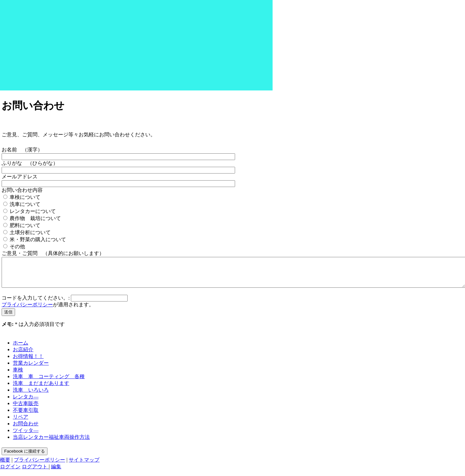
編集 (56, 472)
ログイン (10, 472)
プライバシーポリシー (27, 310)
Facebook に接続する (25, 457)
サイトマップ (84, 466)
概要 (5, 466)
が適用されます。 (48, 310)
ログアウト (35, 472)
